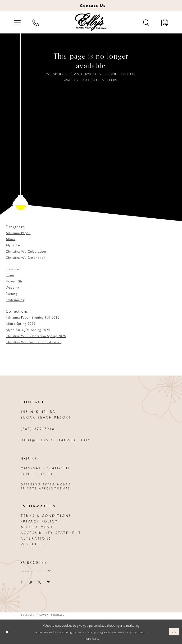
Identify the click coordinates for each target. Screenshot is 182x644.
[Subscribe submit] (50, 571)
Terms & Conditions (46, 515)
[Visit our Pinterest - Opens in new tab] (48, 583)
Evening (12, 293)
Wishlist (31, 544)
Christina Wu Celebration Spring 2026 (36, 336)
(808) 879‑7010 (38, 428)
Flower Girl (15, 281)
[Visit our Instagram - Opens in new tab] (30, 583)
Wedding (13, 287)
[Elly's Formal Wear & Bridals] (91, 22)
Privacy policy (39, 521)
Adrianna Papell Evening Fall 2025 (33, 317)
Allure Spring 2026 (20, 323)
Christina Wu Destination (26, 257)
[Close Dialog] (7, 632)
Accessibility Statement (51, 532)
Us (93, 5)
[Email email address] (36, 571)
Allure (10, 239)
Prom (10, 275)
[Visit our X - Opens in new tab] (39, 583)
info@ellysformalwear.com (56, 440)
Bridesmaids (15, 300)
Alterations (36, 538)
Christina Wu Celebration (26, 251)
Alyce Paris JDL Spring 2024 (28, 329)
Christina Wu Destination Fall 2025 (34, 342)
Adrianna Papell (18, 233)
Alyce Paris (14, 245)
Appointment (37, 527)
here (95, 638)
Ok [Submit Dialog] (174, 632)
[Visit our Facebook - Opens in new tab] (22, 583)
